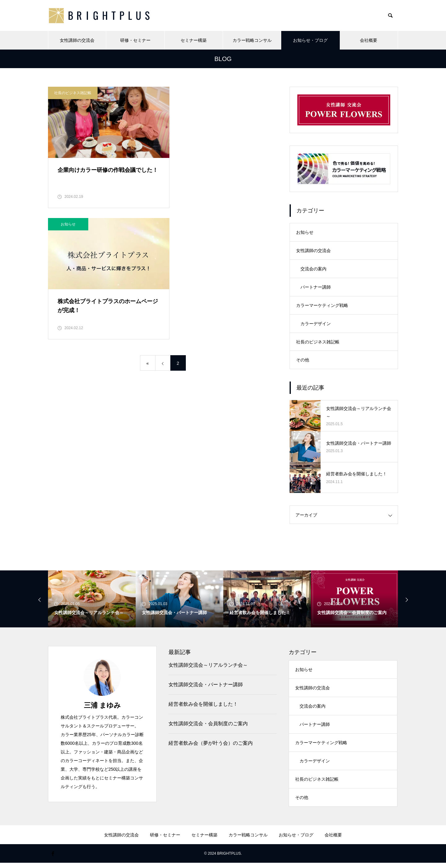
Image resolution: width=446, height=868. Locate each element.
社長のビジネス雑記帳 (73, 93)
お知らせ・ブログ (310, 40)
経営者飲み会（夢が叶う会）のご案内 (211, 746)
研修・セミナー (135, 40)
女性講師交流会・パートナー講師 (206, 687)
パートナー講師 (316, 288)
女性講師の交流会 (77, 40)
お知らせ (189, 93)
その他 (303, 363)
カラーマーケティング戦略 (322, 307)
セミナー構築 (194, 40)
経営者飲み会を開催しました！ (203, 707)
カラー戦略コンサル (252, 40)
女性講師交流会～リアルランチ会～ (208, 668)
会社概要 (369, 40)
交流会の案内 (313, 270)
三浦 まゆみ (102, 708)
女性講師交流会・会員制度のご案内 (208, 726)
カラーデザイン (316, 325)
